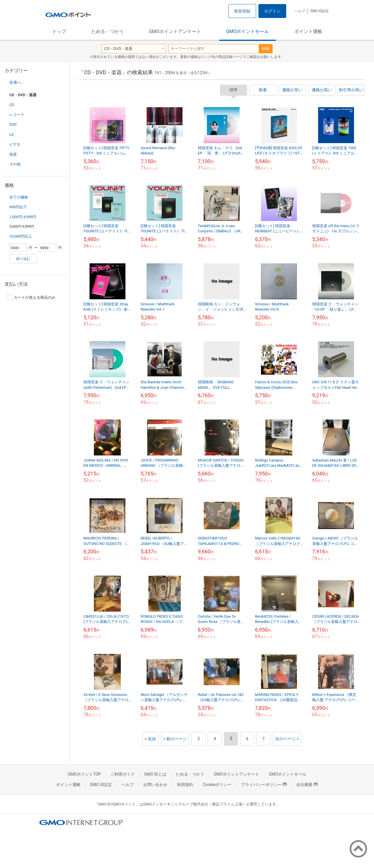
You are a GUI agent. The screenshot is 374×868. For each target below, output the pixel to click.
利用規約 (185, 785)
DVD (13, 124)
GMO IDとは (155, 774)
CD (12, 105)
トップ (59, 31)
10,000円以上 (21, 236)
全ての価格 (19, 197)
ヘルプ (300, 11)
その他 (15, 164)
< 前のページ (175, 739)
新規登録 (242, 11)
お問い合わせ (155, 785)
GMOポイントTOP (84, 774)
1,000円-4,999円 (23, 217)
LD (12, 135)
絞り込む (23, 259)
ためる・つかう (107, 31)
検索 (266, 49)
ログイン (272, 11)
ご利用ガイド (123, 774)
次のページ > (287, 739)
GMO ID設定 (319, 11)
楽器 (13, 154)
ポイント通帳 (308, 31)
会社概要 (307, 785)
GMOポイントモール (248, 31)
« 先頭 (150, 739)
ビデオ (15, 144)
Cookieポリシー (217, 785)
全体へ (15, 82)
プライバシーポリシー (264, 785)
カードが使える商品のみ (31, 298)
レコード (17, 115)
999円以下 (18, 207)
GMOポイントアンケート (175, 31)
